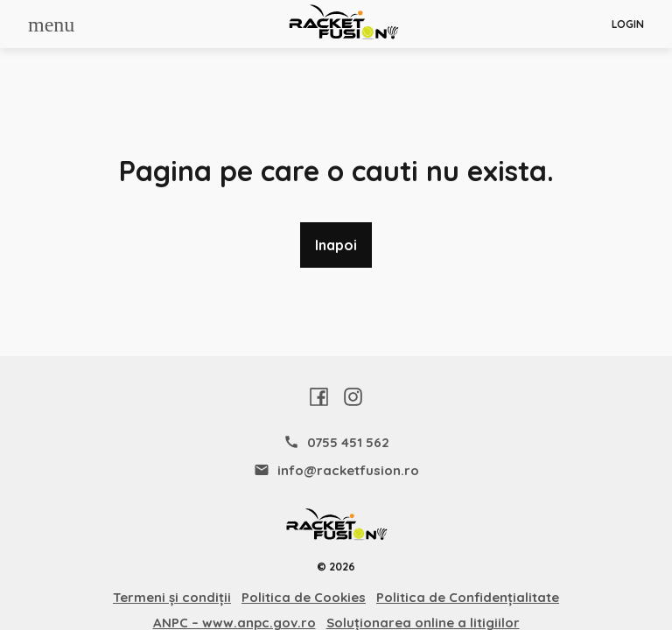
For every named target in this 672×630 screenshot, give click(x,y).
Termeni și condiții (172, 597)
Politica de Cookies (304, 597)
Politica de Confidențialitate (468, 597)
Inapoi (336, 245)
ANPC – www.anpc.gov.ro (234, 623)
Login (628, 24)
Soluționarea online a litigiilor (423, 623)
